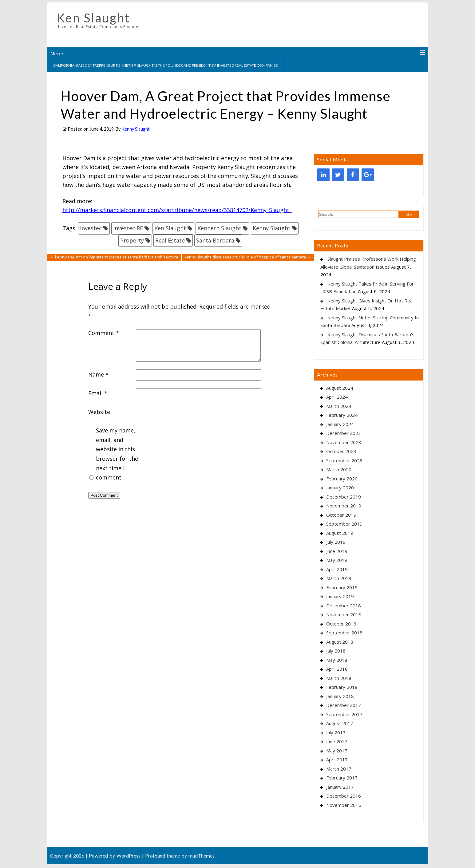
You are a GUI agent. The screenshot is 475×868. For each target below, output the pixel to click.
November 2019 (344, 506)
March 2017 (339, 769)
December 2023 (344, 433)
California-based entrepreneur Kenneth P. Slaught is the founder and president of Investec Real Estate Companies (165, 65)
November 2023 (344, 442)
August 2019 (340, 533)
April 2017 (337, 759)
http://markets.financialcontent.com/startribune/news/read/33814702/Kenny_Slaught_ (177, 210)
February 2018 (342, 687)
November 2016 (344, 805)
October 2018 (341, 624)
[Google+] (368, 175)
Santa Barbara (215, 240)
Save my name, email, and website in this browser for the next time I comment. (117, 454)
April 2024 (337, 397)
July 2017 (336, 732)
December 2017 (344, 705)
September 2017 (344, 714)
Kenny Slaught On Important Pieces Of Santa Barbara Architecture (114, 257)
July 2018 (336, 651)
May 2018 (337, 660)
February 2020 (342, 479)
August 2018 (340, 642)
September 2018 (344, 633)
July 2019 (336, 542)
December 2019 (344, 497)
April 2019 (337, 569)
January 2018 (340, 696)
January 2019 (340, 596)
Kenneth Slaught (219, 228)
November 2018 (344, 614)
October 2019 (341, 515)
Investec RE (128, 228)
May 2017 (337, 751)
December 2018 (344, 606)
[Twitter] (338, 175)
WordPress (129, 856)
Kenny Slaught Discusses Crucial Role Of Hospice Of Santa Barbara (248, 257)
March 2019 (339, 578)
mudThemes (202, 856)
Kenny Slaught (136, 129)
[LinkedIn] (323, 175)
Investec (91, 228)
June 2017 (337, 741)
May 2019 (337, 560)
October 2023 (341, 451)
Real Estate (170, 240)
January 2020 (340, 487)
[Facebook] (353, 175)
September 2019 (344, 524)
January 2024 (340, 424)
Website (99, 412)
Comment (104, 333)
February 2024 (342, 415)
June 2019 (337, 551)
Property (132, 240)
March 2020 (339, 469)
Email (98, 393)
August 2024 (340, 388)
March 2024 (339, 406)
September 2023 (344, 460)
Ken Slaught (93, 18)
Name (98, 374)
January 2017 (340, 787)
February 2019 (342, 587)
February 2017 (342, 778)
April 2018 (337, 669)
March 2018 (339, 678)
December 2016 (344, 796)
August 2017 (340, 723)
